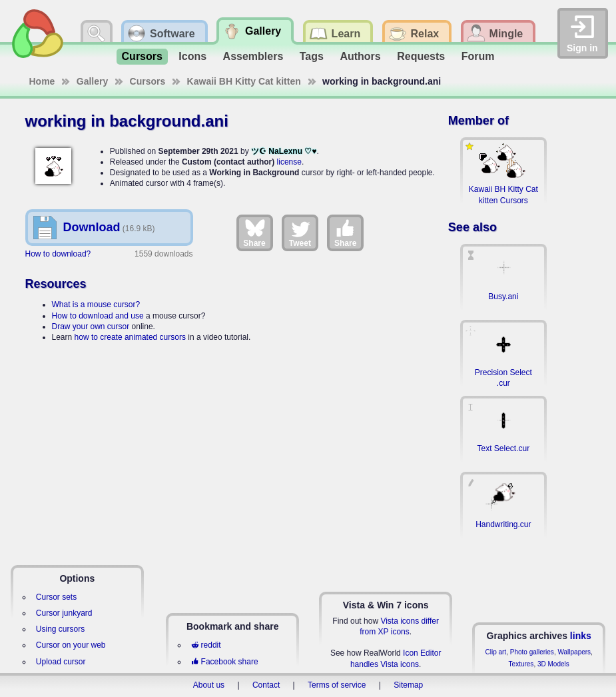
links (581, 636)
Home (42, 81)
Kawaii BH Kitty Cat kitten (244, 81)
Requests (421, 56)
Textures (521, 664)
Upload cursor (61, 662)
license (289, 162)
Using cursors (60, 629)
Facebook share (224, 662)
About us (209, 685)
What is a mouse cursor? (96, 305)
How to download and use (98, 316)
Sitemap (408, 685)
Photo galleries (532, 652)
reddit (206, 645)
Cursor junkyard (64, 613)
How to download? (58, 254)
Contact (266, 685)
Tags (312, 56)
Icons (192, 56)
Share (254, 233)
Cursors (142, 56)
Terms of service (337, 685)
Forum (478, 56)
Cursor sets (56, 597)
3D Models (553, 664)
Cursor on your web (71, 645)
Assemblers (253, 56)
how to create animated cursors (130, 337)
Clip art (495, 652)
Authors (360, 56)
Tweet (300, 233)
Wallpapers (574, 652)
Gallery (92, 81)
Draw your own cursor (91, 327)
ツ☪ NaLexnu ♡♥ (284, 151)
